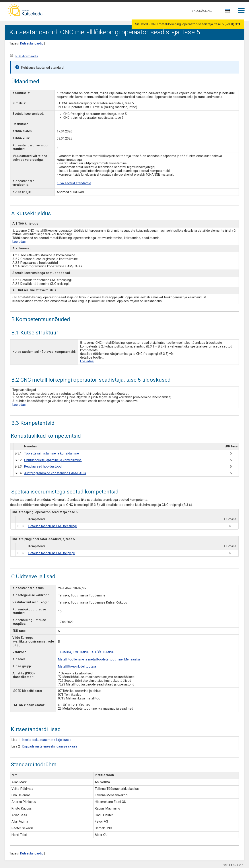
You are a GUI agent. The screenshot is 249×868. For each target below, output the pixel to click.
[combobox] (228, 12)
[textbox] (227, 12)
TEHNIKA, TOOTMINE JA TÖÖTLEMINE (86, 652)
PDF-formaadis (27, 56)
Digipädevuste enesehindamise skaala (50, 747)
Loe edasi (19, 242)
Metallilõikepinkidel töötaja (77, 667)
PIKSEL (240, 865)
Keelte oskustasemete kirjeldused (47, 740)
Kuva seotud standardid (74, 183)
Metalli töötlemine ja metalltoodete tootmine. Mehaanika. (99, 659)
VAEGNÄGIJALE (202, 11)
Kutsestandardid (32, 44)
